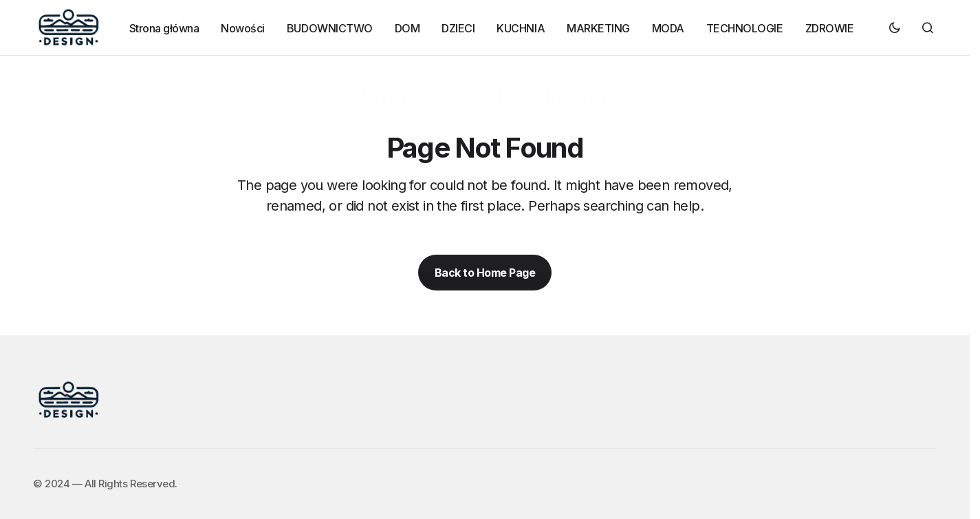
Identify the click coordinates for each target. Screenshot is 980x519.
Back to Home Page (485, 273)
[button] (895, 28)
